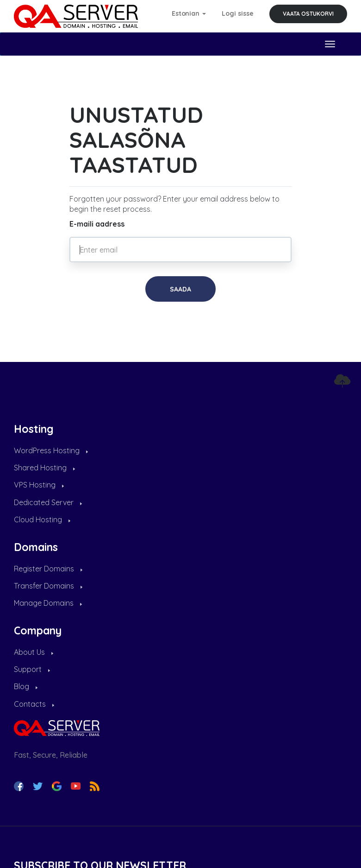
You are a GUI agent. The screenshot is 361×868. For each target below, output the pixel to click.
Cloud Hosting (42, 520)
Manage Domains (48, 603)
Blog (26, 686)
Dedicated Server (48, 502)
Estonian (189, 13)
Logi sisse (238, 13)
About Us (34, 652)
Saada (180, 289)
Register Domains (48, 569)
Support (32, 669)
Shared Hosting (44, 468)
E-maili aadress (97, 224)
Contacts (34, 704)
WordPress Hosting (51, 450)
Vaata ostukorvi (308, 14)
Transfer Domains (48, 586)
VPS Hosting (39, 485)
